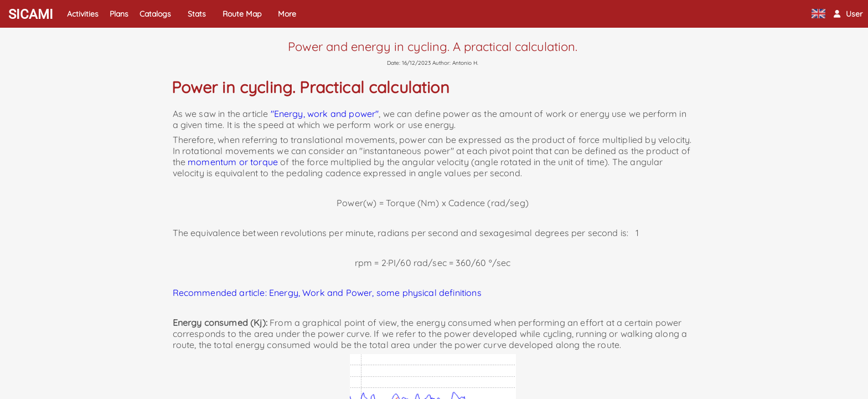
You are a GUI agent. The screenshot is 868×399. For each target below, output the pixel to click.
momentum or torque (233, 162)
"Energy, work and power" (325, 114)
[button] (848, 14)
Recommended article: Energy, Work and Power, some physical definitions (327, 293)
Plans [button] (119, 14)
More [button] (287, 14)
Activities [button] (83, 14)
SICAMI (31, 14)
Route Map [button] (242, 14)
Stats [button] (197, 14)
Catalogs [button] (155, 14)
